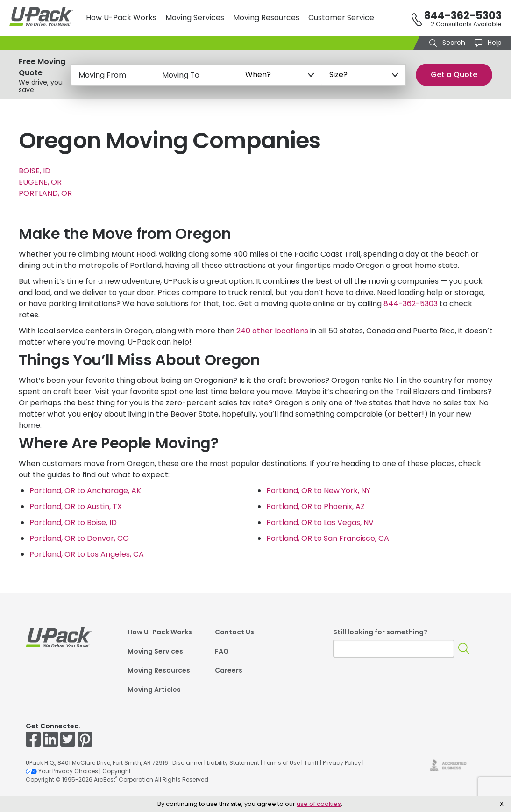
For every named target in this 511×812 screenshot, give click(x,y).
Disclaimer (188, 763)
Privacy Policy (342, 763)
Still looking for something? (380, 632)
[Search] (464, 649)
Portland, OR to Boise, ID (73, 522)
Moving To (181, 75)
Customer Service (341, 18)
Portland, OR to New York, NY (318, 491)
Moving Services (195, 18)
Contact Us (234, 632)
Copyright (117, 771)
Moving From (102, 75)
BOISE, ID (35, 171)
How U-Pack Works (121, 18)
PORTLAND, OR (45, 193)
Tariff (311, 763)
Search (453, 43)
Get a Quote (454, 75)
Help (494, 43)
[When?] (280, 75)
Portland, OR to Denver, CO (79, 538)
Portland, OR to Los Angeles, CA (87, 554)
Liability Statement (233, 763)
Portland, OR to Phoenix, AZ (316, 507)
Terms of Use (282, 763)
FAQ (222, 651)
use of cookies (319, 804)
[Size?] (364, 75)
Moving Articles (154, 690)
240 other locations (272, 331)
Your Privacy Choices (62, 771)
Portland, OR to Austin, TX (76, 507)
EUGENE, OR (40, 182)
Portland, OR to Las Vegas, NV (320, 522)
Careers (229, 670)
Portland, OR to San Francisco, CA (328, 538)
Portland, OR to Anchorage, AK (85, 491)
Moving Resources (266, 18)
